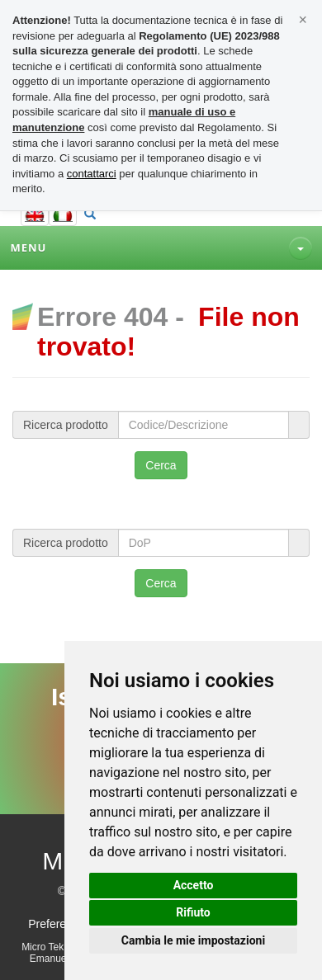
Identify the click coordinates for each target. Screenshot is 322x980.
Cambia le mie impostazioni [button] (193, 940)
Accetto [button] (194, 885)
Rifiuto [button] (193, 912)
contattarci (92, 174)
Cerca (161, 465)
